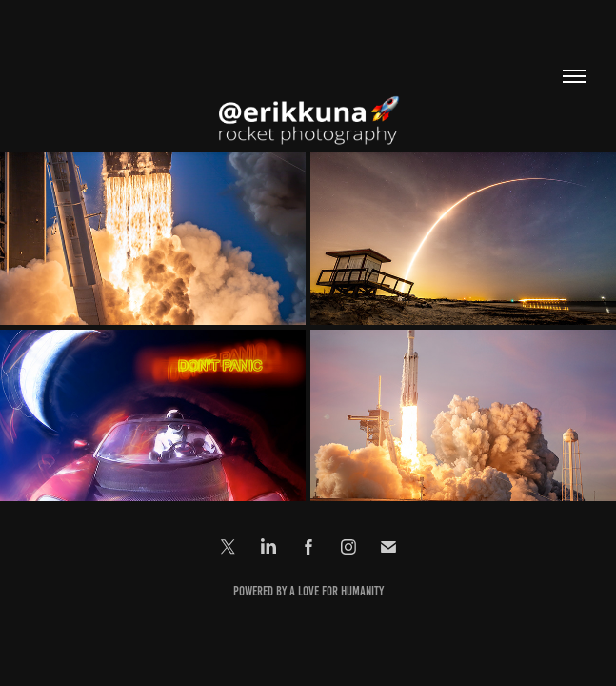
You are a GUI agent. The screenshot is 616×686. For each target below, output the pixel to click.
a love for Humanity (337, 591)
